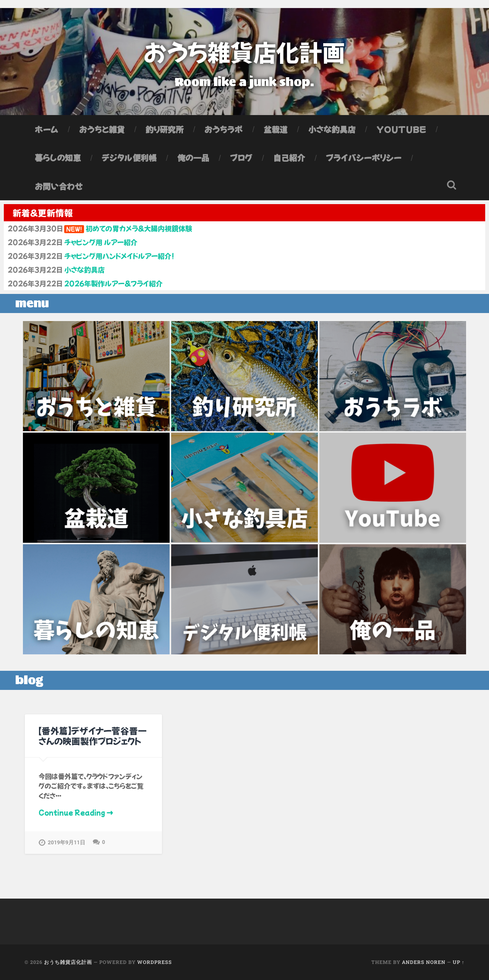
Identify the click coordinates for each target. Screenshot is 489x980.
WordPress (155, 962)
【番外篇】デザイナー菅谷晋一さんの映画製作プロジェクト (93, 736)
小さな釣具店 (332, 129)
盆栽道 (276, 129)
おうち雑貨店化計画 (244, 51)
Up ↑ (459, 962)
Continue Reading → (76, 812)
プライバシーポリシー (364, 157)
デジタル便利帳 (129, 157)
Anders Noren (424, 962)
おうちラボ (224, 129)
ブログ (241, 157)
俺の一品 (193, 157)
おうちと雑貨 (102, 129)
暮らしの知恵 (58, 157)
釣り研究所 (165, 129)
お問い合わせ (59, 186)
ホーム (47, 129)
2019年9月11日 (66, 843)
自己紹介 (289, 157)
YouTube (401, 129)
